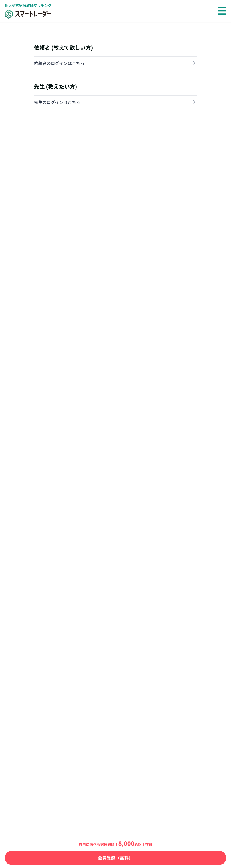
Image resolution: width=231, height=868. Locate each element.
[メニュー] (222, 11)
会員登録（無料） (116, 858)
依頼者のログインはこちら (116, 63)
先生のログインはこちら (116, 102)
